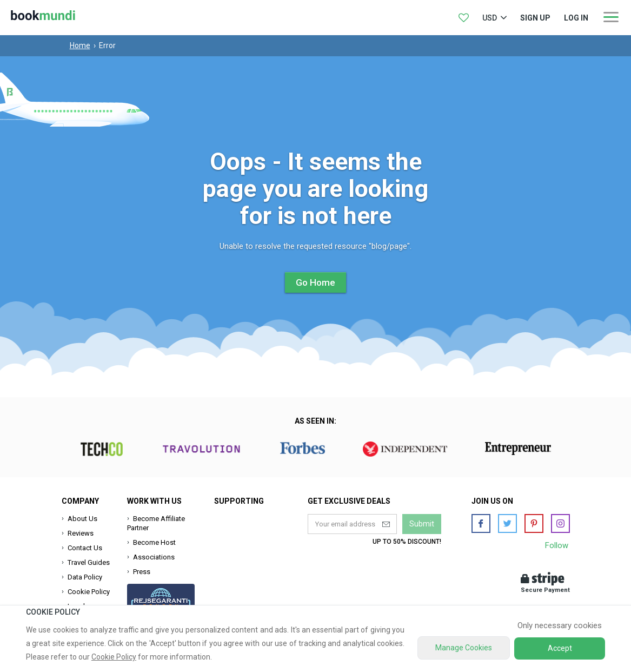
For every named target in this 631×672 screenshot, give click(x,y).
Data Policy (85, 577)
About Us (82, 519)
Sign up (535, 18)
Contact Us (85, 548)
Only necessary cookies (560, 625)
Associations (154, 557)
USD (490, 18)
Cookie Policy (89, 592)
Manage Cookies (464, 648)
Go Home (316, 282)
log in (576, 18)
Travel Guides (89, 562)
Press (142, 572)
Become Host (154, 542)
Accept (560, 648)
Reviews (81, 533)
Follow (557, 545)
